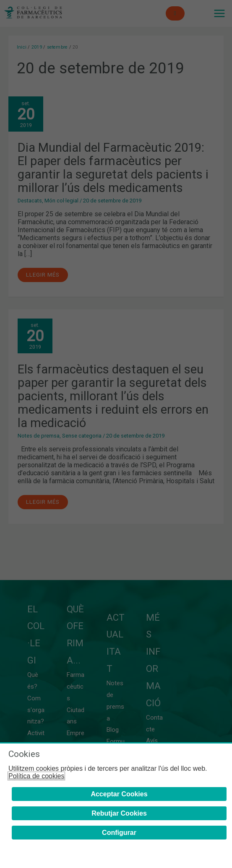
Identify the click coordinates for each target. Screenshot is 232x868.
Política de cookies (36, 776)
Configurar (119, 833)
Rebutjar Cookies (119, 813)
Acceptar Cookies (119, 794)
